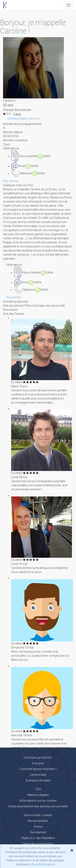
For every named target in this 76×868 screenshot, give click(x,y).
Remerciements (38, 821)
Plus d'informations (43, 864)
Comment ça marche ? (38, 758)
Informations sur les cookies (38, 801)
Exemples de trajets (38, 780)
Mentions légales (38, 795)
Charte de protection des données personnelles (38, 806)
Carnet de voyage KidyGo (38, 844)
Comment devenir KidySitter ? (38, 769)
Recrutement (38, 832)
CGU (38, 789)
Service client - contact (38, 815)
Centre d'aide (38, 775)
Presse (38, 827)
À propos (38, 763)
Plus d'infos (11, 181)
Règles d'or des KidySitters (38, 838)
